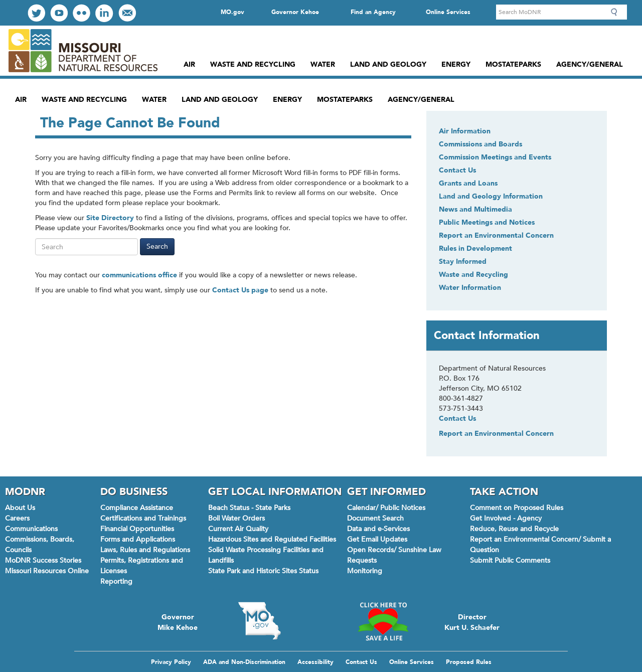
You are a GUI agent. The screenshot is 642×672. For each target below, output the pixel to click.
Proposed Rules (469, 662)
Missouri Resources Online (47, 571)
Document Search (375, 518)
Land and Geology (388, 64)
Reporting (116, 581)
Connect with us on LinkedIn (104, 13)
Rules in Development (475, 248)
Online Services (448, 12)
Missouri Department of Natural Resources (83, 51)
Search (617, 12)
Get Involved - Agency (506, 518)
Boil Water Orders (236, 518)
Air (189, 64)
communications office (139, 275)
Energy (456, 64)
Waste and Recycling (253, 64)
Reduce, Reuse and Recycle (514, 529)
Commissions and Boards (480, 144)
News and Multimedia (475, 209)
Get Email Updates (377, 539)
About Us (20, 508)
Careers (17, 518)
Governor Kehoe (295, 12)
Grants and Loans (468, 183)
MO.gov (232, 12)
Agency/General (590, 64)
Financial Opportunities (137, 529)
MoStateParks (513, 64)
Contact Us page (240, 290)
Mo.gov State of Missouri (259, 621)
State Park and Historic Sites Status (263, 571)
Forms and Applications (138, 539)
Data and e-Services (378, 529)
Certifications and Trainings (143, 518)
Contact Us (457, 170)
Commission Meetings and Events (495, 157)
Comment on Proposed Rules (517, 508)
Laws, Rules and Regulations (145, 550)
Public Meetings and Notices (487, 222)
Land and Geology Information (491, 196)
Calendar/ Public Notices (386, 508)
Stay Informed (463, 262)
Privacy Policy (171, 662)
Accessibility (315, 662)
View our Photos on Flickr (82, 13)
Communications (31, 529)
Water (323, 64)
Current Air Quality (238, 529)
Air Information (465, 131)
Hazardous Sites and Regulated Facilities (272, 539)
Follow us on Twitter (36, 13)
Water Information (470, 288)
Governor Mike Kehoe (178, 621)
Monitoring (365, 571)
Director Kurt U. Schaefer (472, 621)
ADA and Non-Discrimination (244, 662)
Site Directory (110, 218)
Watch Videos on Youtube (59, 13)
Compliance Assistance (137, 508)
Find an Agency (373, 12)
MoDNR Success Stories (43, 560)
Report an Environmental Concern (496, 235)
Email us (127, 13)
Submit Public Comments (510, 560)
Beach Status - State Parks (249, 508)
